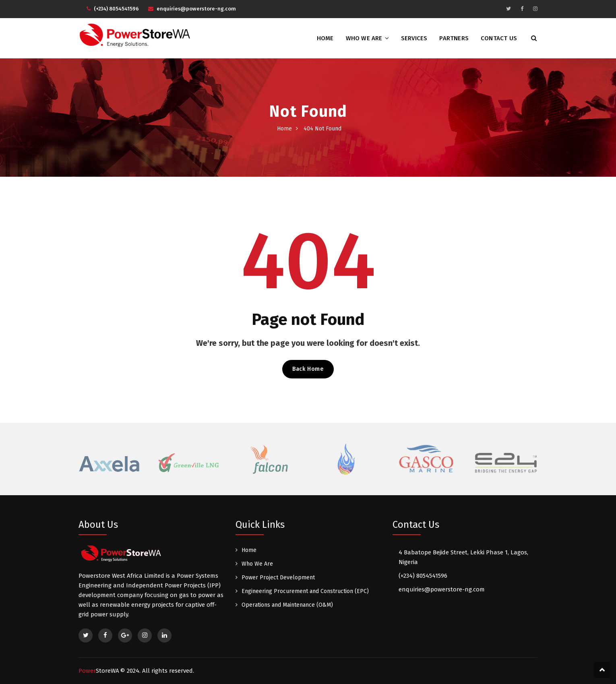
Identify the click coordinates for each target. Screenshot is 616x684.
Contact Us (499, 38)
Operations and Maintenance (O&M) (287, 605)
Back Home (308, 369)
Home (325, 38)
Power (99, 671)
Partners (454, 38)
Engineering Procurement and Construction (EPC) (305, 591)
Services (414, 38)
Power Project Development (278, 578)
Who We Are (364, 38)
